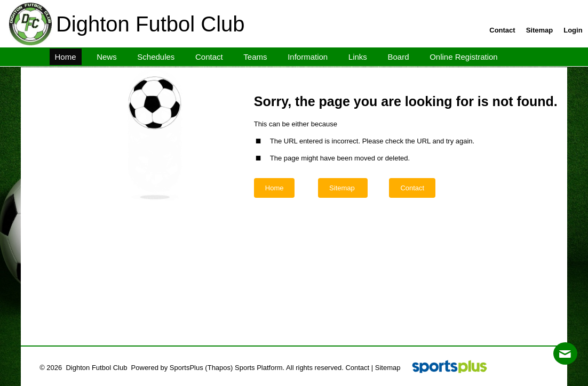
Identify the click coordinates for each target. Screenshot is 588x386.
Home (275, 188)
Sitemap (388, 368)
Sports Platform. (260, 368)
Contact (357, 368)
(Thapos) (219, 368)
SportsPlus (186, 368)
